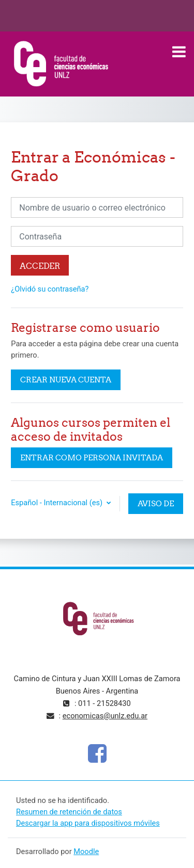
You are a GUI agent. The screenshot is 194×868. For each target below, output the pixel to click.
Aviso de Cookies (156, 506)
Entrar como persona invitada (92, 457)
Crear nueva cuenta (66, 380)
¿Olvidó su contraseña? (50, 289)
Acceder (40, 266)
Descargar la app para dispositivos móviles (88, 823)
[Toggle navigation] (179, 52)
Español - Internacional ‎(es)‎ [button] (57, 503)
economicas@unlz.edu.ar (105, 716)
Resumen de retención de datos (69, 812)
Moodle (86, 851)
